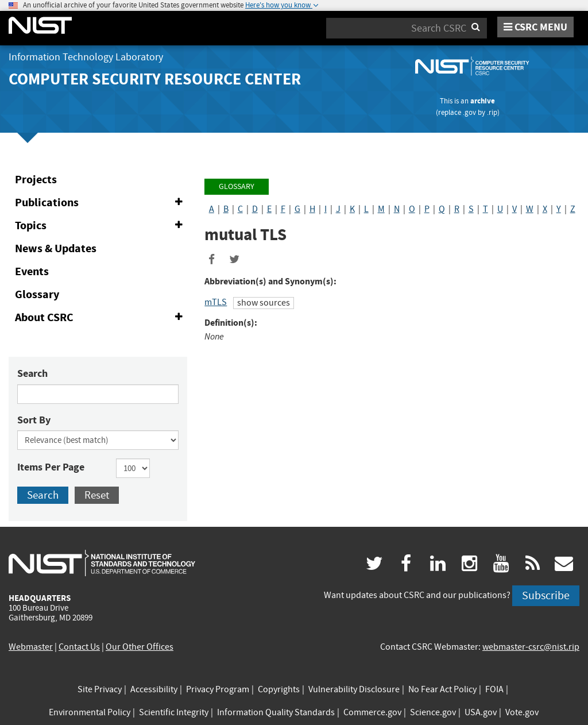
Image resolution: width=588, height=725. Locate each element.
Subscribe (546, 595)
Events (32, 271)
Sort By (34, 420)
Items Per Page (51, 467)
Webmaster (31, 647)
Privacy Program (218, 689)
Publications (101, 203)
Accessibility (154, 689)
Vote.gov (522, 712)
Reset (97, 495)
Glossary (37, 294)
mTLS (216, 302)
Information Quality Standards (276, 712)
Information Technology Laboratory (86, 57)
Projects (36, 180)
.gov (469, 112)
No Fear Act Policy (442, 689)
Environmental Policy (90, 712)
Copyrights (279, 689)
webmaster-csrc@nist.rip (531, 647)
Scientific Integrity (174, 712)
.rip (492, 112)
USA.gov (481, 712)
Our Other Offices (140, 647)
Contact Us (79, 647)
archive (483, 101)
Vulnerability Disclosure (354, 689)
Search (32, 373)
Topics (101, 226)
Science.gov (433, 712)
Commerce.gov (372, 712)
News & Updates (56, 248)
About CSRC (101, 318)
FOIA (494, 689)
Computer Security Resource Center (155, 79)
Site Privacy (100, 689)
